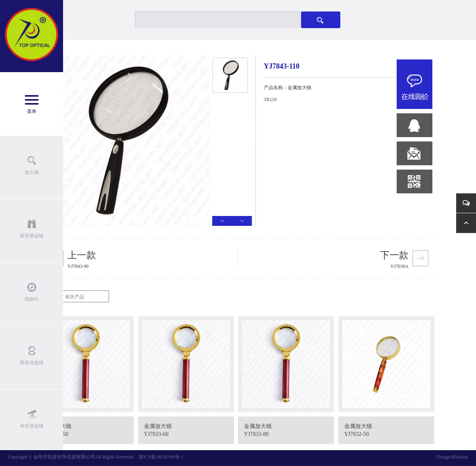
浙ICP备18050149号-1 (161, 457)
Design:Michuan (452, 457)
